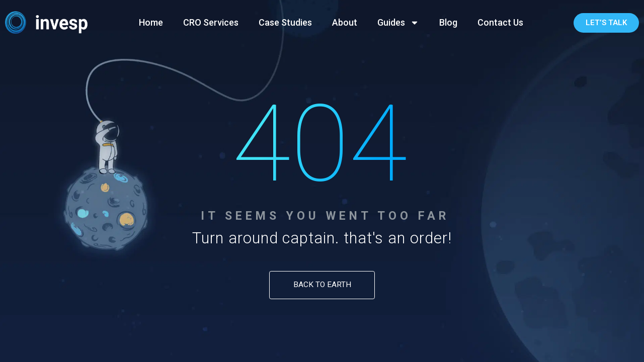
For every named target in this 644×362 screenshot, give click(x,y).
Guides (398, 23)
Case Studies (285, 22)
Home (151, 22)
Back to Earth (322, 285)
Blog (448, 22)
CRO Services (211, 22)
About (345, 22)
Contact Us (500, 22)
